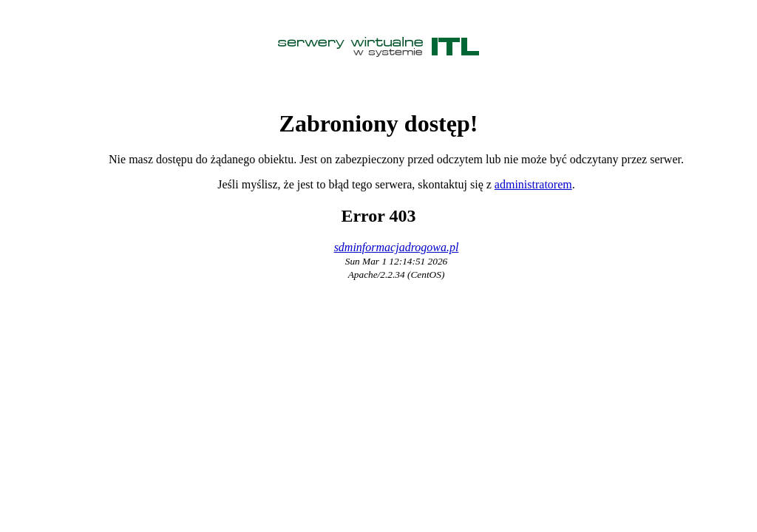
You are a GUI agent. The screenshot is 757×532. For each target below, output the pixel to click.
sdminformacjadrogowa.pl (397, 247)
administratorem (533, 184)
